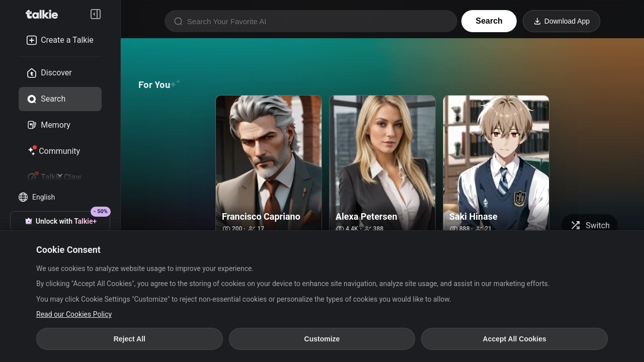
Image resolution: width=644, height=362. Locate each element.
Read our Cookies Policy (74, 314)
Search (489, 21)
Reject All (130, 339)
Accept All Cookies (515, 339)
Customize (322, 339)
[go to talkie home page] (45, 14)
